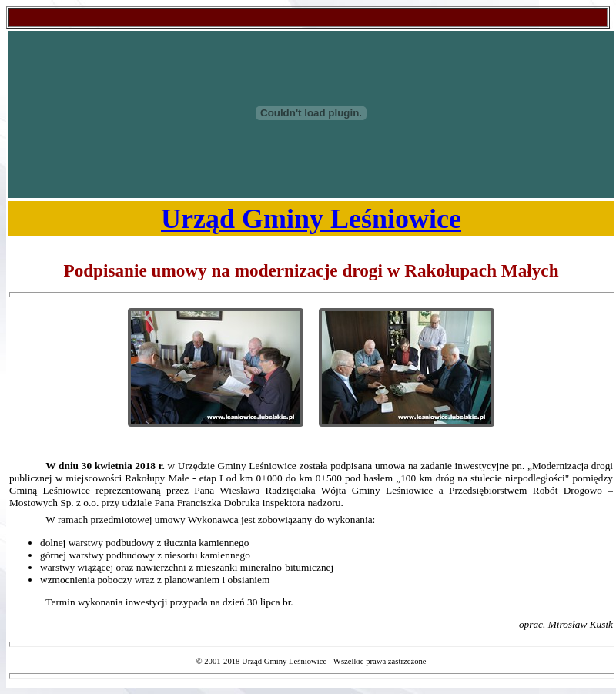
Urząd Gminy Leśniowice (311, 219)
